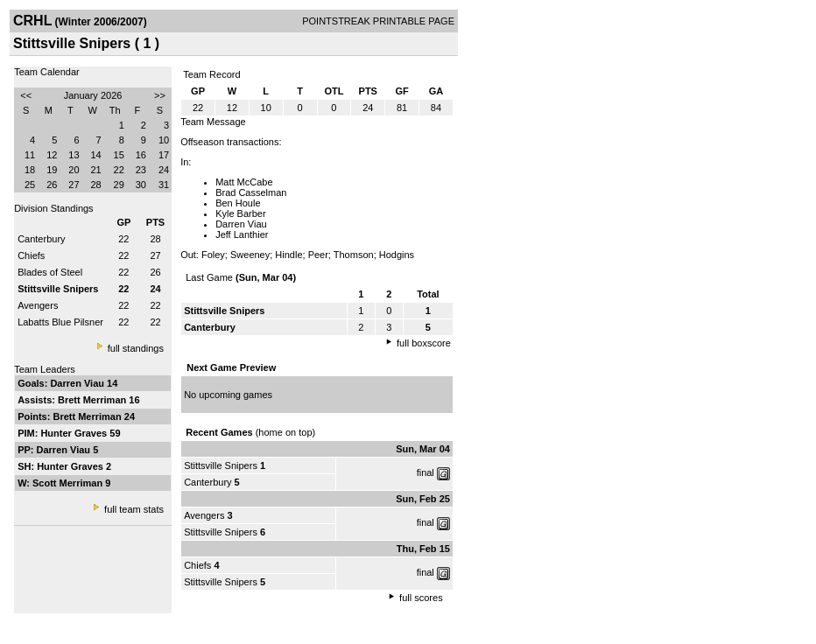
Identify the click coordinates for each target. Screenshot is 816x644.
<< (26, 95)
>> (160, 95)
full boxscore (424, 343)
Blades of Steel (50, 272)
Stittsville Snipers (221, 465)
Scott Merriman (69, 483)
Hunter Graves (75, 433)
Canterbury (41, 239)
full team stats (134, 509)
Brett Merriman (93, 400)
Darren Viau (78, 383)
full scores (421, 598)
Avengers (38, 305)
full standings (136, 348)
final (426, 472)
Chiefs (31, 255)
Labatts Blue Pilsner (60, 322)
